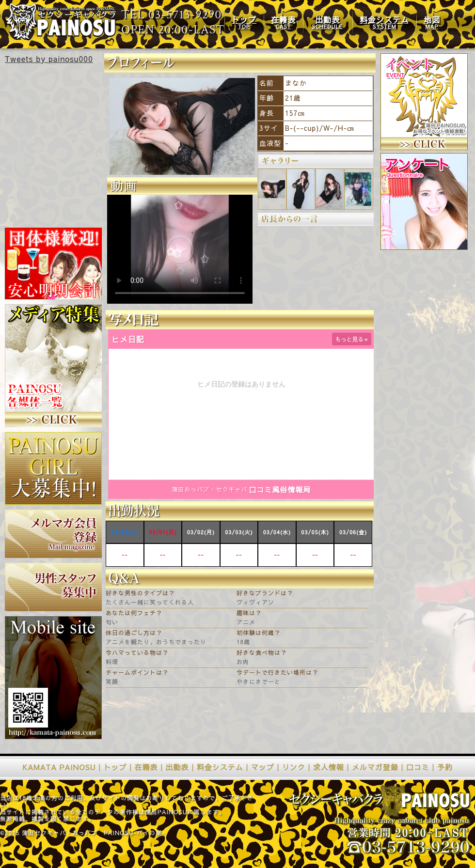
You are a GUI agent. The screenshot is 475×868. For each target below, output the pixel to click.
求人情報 (329, 767)
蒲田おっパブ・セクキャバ (209, 489)
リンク (294, 767)
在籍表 (146, 767)
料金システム (220, 767)
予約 (445, 767)
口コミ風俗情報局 (280, 489)
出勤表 (177, 767)
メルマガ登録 (375, 767)
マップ (263, 767)
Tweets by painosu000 (49, 59)
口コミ (418, 767)
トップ (115, 767)
